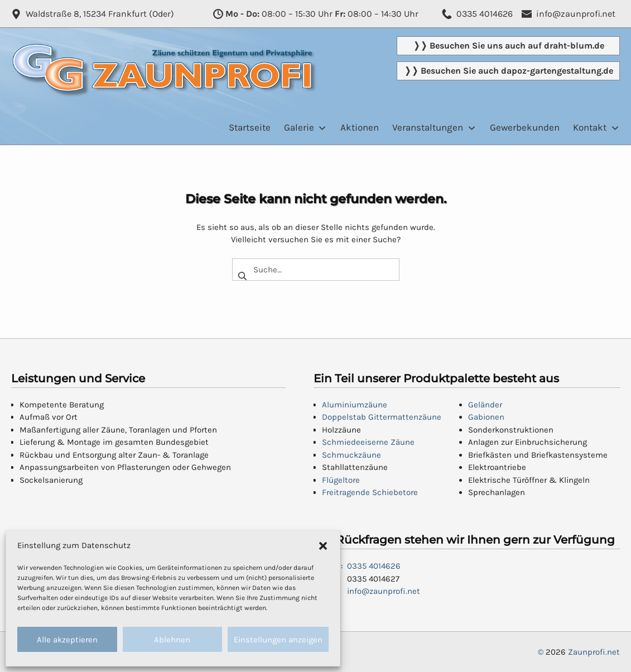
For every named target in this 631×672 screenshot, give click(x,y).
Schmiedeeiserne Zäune (368, 442)
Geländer (485, 405)
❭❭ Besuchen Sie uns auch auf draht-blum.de (509, 45)
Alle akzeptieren (67, 640)
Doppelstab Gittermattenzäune (382, 417)
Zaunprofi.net (594, 652)
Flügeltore (341, 480)
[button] (323, 545)
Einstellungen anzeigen (278, 640)
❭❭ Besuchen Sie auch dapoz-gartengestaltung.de (509, 71)
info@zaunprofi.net (384, 591)
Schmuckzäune (351, 455)
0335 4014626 (374, 566)
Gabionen (486, 417)
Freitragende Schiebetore (370, 492)
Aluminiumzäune (355, 405)
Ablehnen (172, 640)
